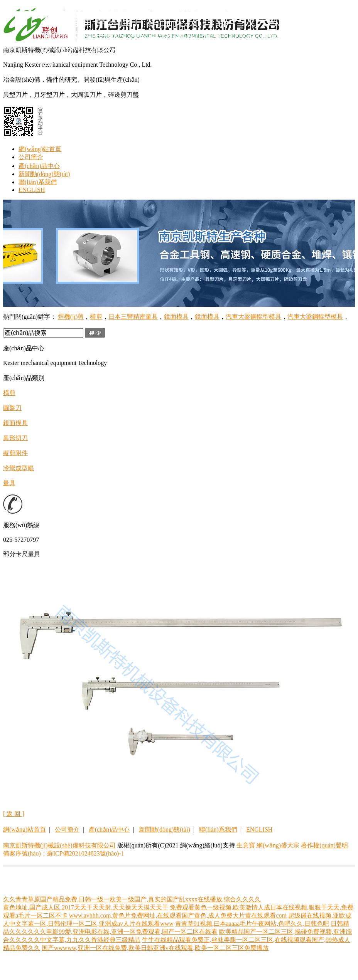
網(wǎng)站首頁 (40, 149)
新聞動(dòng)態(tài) (44, 174)
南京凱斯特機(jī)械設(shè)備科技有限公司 (59, 845)
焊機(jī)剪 (71, 317)
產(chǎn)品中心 (39, 166)
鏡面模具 (176, 317)
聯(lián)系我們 (38, 182)
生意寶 (246, 845)
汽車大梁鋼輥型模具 (253, 317)
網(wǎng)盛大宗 (278, 845)
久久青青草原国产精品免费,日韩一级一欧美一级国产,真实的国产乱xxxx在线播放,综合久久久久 (132, 899)
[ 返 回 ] (14, 814)
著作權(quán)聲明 (324, 845)
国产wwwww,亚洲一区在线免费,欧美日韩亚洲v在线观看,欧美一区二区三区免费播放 (155, 948)
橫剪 (96, 317)
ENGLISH (32, 190)
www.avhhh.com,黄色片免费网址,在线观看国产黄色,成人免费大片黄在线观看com (178, 915)
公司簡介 (31, 157)
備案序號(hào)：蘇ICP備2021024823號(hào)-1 (64, 853)
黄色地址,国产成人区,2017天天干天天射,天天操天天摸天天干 (86, 907)
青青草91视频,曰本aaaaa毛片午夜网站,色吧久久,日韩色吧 (252, 924)
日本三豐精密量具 (133, 317)
